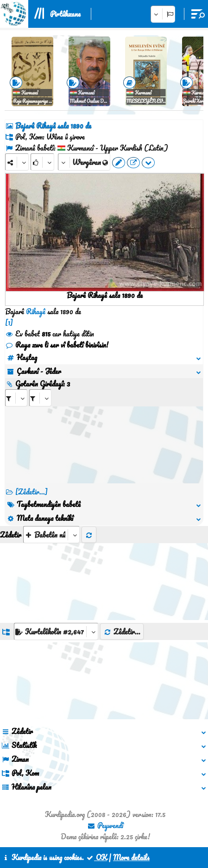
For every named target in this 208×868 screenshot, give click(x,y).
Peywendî (105, 825)
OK (96, 857)
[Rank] (42, 162)
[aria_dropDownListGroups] (56, 631)
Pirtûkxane (65, 14)
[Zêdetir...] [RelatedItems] (32, 492)
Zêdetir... (122, 632)
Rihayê (36, 311)
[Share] (17, 162)
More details (131, 857)
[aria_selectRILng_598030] (40, 398)
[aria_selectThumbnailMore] (51, 535)
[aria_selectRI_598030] (16, 398)
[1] (9, 323)
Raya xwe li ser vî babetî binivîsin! (57, 345)
